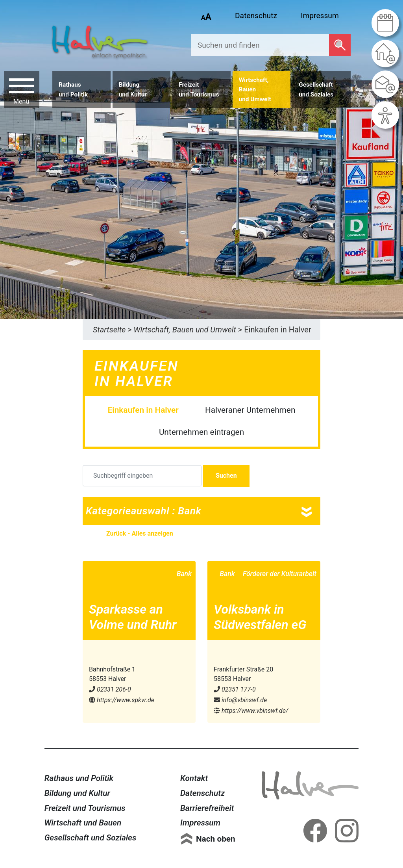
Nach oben (216, 839)
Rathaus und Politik (79, 778)
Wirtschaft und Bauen (83, 823)
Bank (184, 574)
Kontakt (194, 778)
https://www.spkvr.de (122, 700)
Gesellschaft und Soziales (91, 838)
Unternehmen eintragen (201, 432)
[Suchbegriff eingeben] (142, 476)
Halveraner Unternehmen (250, 410)
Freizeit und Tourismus (85, 808)
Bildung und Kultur (77, 793)
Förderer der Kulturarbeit (280, 574)
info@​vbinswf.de (240, 700)
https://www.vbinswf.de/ (251, 711)
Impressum (320, 16)
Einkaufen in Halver (143, 410)
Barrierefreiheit (207, 808)
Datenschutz (256, 16)
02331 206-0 (110, 689)
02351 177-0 (235, 689)
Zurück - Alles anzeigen (140, 533)
